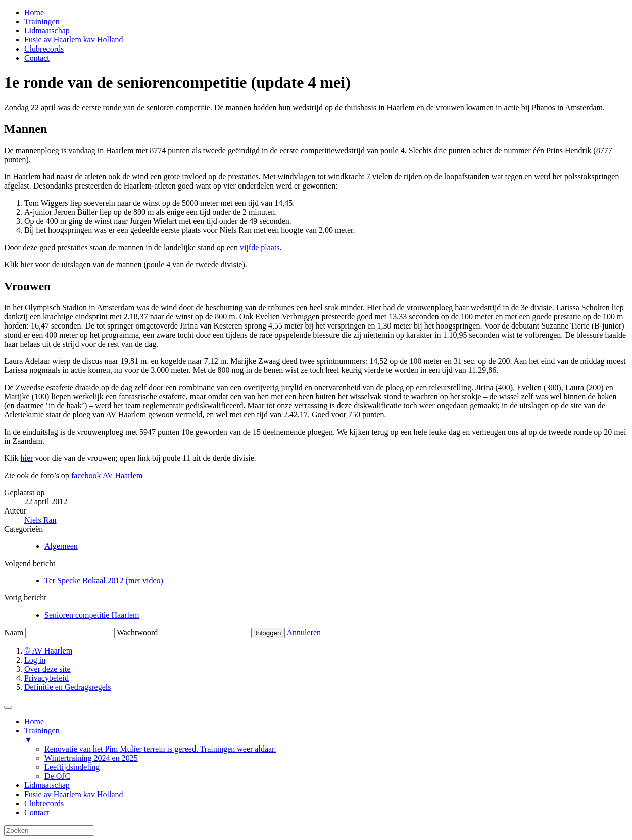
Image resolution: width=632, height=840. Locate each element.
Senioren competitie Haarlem (92, 615)
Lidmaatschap (47, 31)
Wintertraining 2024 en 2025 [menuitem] (91, 758)
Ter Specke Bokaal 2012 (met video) (104, 580)
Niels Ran (40, 520)
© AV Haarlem (48, 651)
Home (34, 12)
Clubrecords (44, 49)
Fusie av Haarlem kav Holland (74, 40)
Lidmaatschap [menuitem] (47, 785)
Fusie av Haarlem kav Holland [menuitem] (74, 794)
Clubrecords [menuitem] (44, 803)
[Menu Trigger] (8, 707)
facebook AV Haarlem (107, 475)
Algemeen (61, 546)
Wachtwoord (137, 633)
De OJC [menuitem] (57, 776)
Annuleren (304, 633)
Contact (37, 58)
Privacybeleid (46, 678)
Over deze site (47, 669)
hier (27, 265)
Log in (35, 660)
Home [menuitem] (34, 721)
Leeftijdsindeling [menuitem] (72, 767)
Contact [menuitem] (37, 812)
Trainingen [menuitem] (326, 735)
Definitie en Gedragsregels (67, 687)
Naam (14, 633)
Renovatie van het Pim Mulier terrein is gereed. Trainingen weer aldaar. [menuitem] (160, 749)
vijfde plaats (260, 247)
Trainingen (42, 21)
